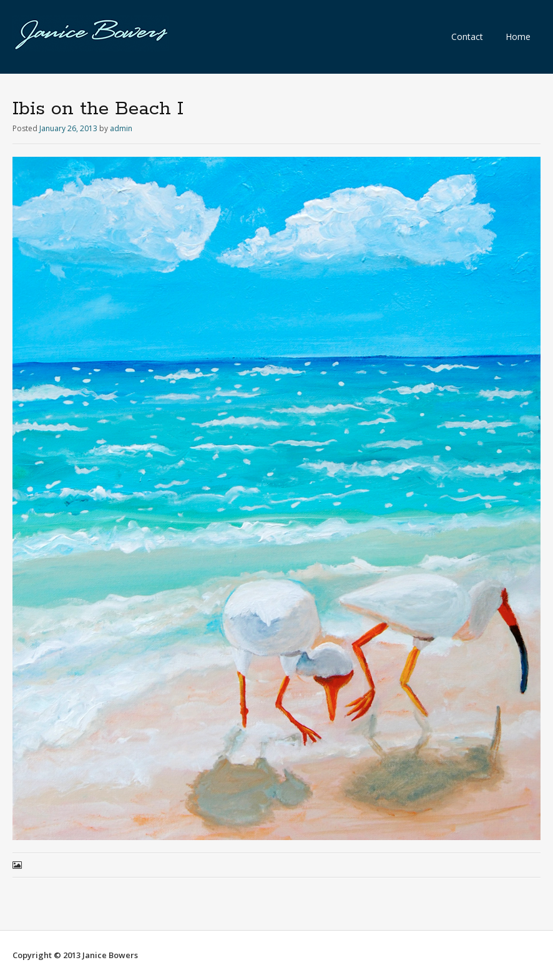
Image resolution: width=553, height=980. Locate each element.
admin (121, 128)
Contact (467, 37)
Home (518, 37)
